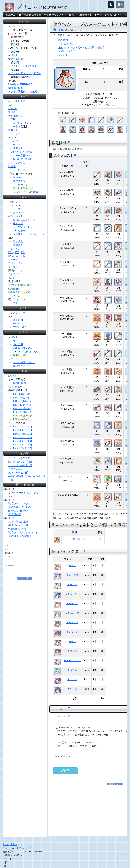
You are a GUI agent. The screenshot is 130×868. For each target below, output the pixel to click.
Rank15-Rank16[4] (22, 434)
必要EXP (13, 152)
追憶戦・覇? (24, 285)
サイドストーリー (23, 341)
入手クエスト (71, 44)
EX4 (23, 252)
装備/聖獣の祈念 (17, 529)
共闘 (16, 303)
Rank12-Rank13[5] (22, 445)
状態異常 (18, 148)
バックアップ (57, 15)
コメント (63, 55)
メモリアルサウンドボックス (29, 234)
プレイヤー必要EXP (19, 156)
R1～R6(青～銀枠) (23, 394)
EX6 (17, 256)
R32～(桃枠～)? (21, 419)
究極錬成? (14, 289)
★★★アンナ (72, 594)
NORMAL (18, 320)
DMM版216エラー (18, 88)
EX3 (17, 252)
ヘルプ (119, 15)
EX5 (11, 256)
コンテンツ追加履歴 (19, 458)
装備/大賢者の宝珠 (18, 522)
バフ (16, 141)
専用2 (24, 383)
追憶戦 (12, 285)
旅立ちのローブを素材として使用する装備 (81, 48)
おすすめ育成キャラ (24, 363)
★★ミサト (72, 622)
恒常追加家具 (25, 227)
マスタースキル (22, 185)
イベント (13, 55)
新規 (23, 15)
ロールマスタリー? (23, 188)
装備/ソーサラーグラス (21, 504)
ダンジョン (14, 249)
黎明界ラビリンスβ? (19, 292)
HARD (17, 324)
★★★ (28, 123)
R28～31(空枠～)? (22, 416)
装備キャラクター (68, 51)
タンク (17, 134)
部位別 (19, 387)
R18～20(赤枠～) (22, 405)
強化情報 (63, 40)
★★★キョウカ (72, 660)
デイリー (18, 209)
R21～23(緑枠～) (22, 408)
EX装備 (12, 376)
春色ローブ (79, 539)
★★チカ (72, 670)
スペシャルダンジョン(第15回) (25, 73)
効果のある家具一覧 (24, 220)
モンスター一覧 (17, 313)
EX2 (11, 252)
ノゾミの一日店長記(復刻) (22, 66)
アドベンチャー (17, 263)
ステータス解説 (17, 163)
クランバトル (16, 359)
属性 (11, 105)
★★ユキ (72, 585)
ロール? (12, 108)
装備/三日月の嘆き (18, 511)
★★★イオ (72, 632)
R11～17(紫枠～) (22, 401)
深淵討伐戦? (20, 355)
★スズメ (72, 651)
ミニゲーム (14, 296)
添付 (72, 15)
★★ (20, 123)
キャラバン (14, 267)
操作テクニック (22, 366)
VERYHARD (20, 327)
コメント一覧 (63, 716)
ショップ (13, 202)
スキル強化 (26, 152)
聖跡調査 (18, 242)
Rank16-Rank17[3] (22, 430)
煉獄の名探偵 (16, 59)
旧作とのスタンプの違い (22, 462)
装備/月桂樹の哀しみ (19, 507)
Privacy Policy (10, 844)
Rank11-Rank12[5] (22, 448)
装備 (11, 387)
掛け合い (13, 112)
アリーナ (13, 260)
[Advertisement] (102, 813)
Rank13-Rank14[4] (22, 441)
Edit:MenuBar (9, 565)
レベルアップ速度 (23, 159)
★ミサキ (72, 679)
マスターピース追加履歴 (26, 192)
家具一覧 (18, 223)
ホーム (10, 15)
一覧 (98, 15)
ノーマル (18, 213)
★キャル (72, 689)
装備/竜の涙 (15, 514)
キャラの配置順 (17, 101)
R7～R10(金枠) (21, 398)
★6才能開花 (15, 116)
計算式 (12, 166)
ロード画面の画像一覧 (20, 465)
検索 (108, 15)
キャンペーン (16, 26)
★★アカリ (72, 575)
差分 (43, 15)
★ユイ (72, 566)
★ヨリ (72, 641)
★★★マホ (72, 603)
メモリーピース (17, 170)
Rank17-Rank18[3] (22, 427)
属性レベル (19, 177)
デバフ (17, 145)
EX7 (23, 256)
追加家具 (23, 231)
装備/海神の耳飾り (18, 525)
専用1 (16, 383)
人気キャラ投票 (18, 473)
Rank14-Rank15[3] (22, 437)
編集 (33, 15)
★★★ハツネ (72, 613)
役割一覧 (13, 130)
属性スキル (19, 181)
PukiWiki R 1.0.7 (23, 848)
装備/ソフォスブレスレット (23, 533)
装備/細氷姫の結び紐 (19, 536)
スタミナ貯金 (16, 469)
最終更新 (86, 15)
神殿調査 (18, 245)
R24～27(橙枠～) (22, 412)
